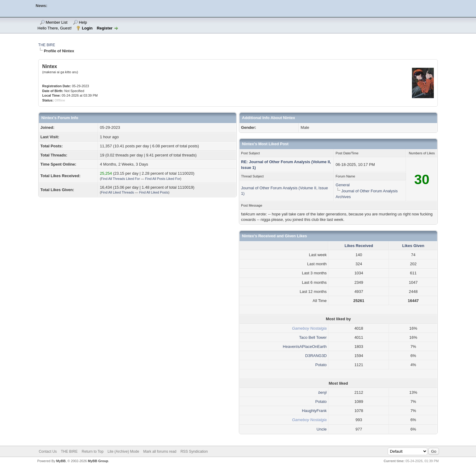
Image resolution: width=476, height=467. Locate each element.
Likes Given (413, 246)
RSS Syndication (194, 452)
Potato (321, 365)
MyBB (61, 461)
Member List (57, 22)
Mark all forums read (160, 452)
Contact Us (48, 452)
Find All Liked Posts (154, 192)
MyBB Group (98, 461)
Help (83, 22)
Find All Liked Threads (118, 192)
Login (87, 28)
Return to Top (93, 452)
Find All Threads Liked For (121, 179)
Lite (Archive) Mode (123, 452)
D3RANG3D (316, 356)
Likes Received (359, 246)
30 (422, 179)
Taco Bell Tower (313, 337)
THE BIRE (47, 45)
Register (105, 28)
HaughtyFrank (314, 411)
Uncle (322, 429)
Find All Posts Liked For (163, 179)
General (343, 185)
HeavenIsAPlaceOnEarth (305, 347)
